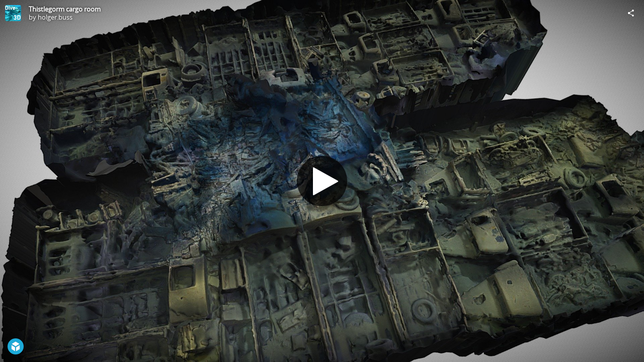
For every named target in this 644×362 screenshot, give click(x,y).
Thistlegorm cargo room (65, 9)
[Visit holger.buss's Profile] (13, 13)
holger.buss (55, 17)
